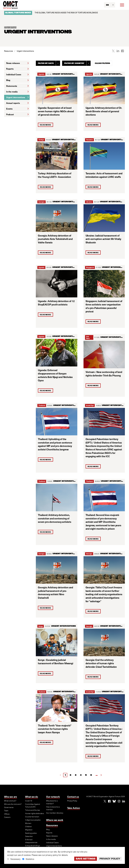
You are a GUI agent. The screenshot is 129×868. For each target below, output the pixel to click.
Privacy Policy (110, 859)
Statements (17, 86)
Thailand (42, 405)
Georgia (41, 202)
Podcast (17, 114)
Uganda (41, 74)
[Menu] (122, 5)
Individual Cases (17, 74)
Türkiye (41, 140)
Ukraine (89, 202)
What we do (32, 797)
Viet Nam (88, 337)
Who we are (11, 797)
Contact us (73, 797)
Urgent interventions (17, 97)
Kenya (41, 626)
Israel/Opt (90, 405)
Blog (17, 80)
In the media (17, 92)
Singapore (90, 267)
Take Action (74, 808)
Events (17, 109)
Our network (53, 797)
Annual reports (17, 103)
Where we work (55, 820)
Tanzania (89, 140)
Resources (52, 825)
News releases (17, 63)
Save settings (86, 859)
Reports (17, 69)
